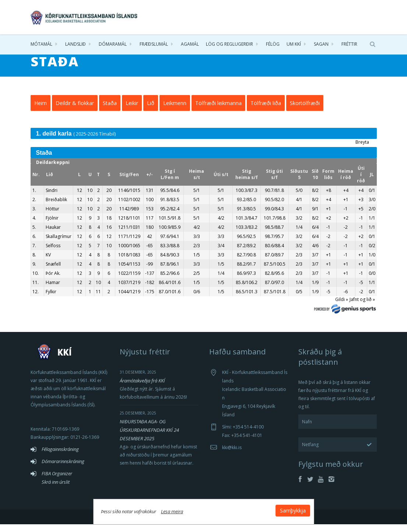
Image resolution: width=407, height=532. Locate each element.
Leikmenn (175, 111)
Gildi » (342, 307)
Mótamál (41, 44)
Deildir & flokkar (75, 111)
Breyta (362, 150)
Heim (41, 111)
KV (48, 262)
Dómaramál (113, 44)
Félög (273, 44)
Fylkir (51, 299)
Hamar (53, 290)
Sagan (321, 44)
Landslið (76, 44)
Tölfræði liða (266, 111)
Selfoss (53, 253)
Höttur (52, 216)
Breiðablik (56, 207)
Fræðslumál (154, 44)
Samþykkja (293, 510)
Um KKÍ (294, 44)
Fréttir (349, 44)
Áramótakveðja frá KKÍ (142, 388)
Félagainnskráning (60, 457)
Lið (151, 111)
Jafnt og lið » (362, 307)
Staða (110, 111)
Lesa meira (172, 511)
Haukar (53, 235)
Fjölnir (52, 226)
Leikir (132, 111)
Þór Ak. (53, 281)
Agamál (190, 44)
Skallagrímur (59, 244)
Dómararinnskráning (63, 469)
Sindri (52, 198)
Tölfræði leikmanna (218, 111)
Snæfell (53, 272)
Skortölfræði (305, 111)
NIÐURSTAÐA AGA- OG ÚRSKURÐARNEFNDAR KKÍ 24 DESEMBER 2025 (149, 438)
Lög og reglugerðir (229, 44)
